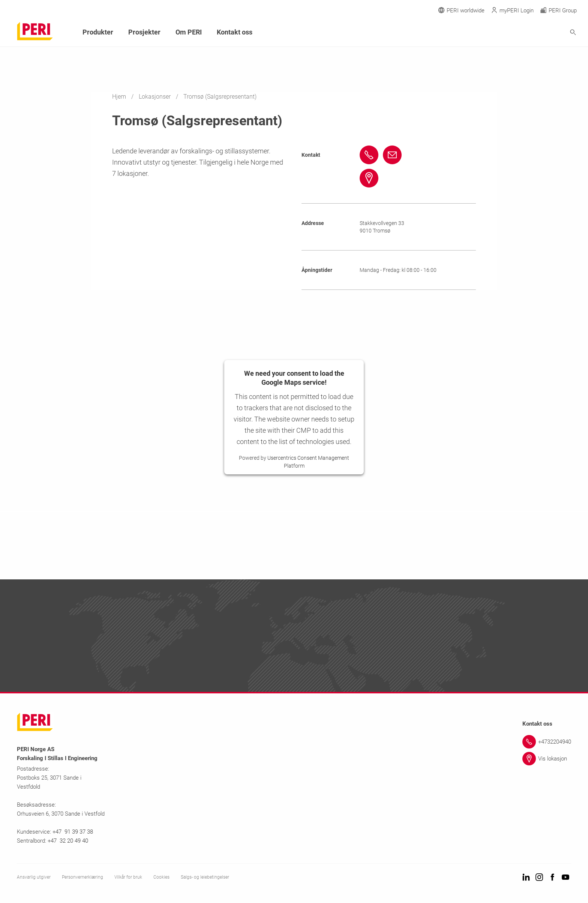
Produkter (98, 32)
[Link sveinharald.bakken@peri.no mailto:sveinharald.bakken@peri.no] (393, 155)
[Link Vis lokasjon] (547, 759)
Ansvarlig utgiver (34, 877)
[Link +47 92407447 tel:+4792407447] (370, 155)
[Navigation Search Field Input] (532, 32)
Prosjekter (144, 32)
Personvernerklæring (82, 877)
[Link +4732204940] (547, 742)
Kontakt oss (235, 32)
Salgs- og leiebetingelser (205, 877)
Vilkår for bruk (128, 877)
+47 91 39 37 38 (73, 832)
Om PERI (189, 32)
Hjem (120, 97)
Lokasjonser (155, 97)
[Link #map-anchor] (370, 178)
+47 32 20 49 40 (68, 841)
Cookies (161, 877)
